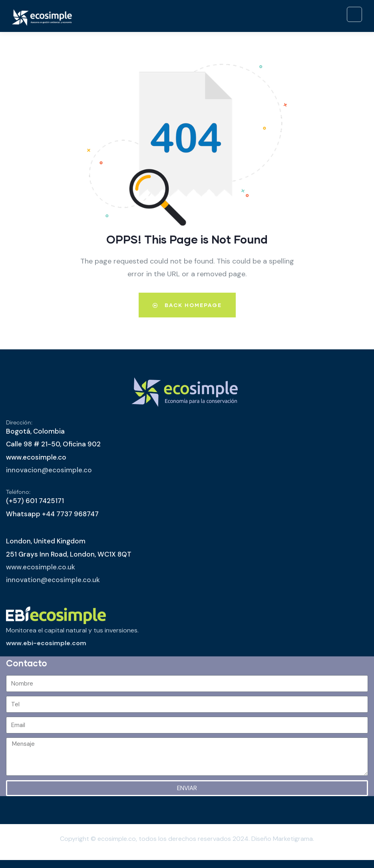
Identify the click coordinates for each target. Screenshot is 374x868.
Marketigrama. (293, 839)
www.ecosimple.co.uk (41, 567)
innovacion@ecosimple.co (49, 470)
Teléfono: (18, 492)
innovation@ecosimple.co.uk (53, 580)
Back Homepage (187, 305)
